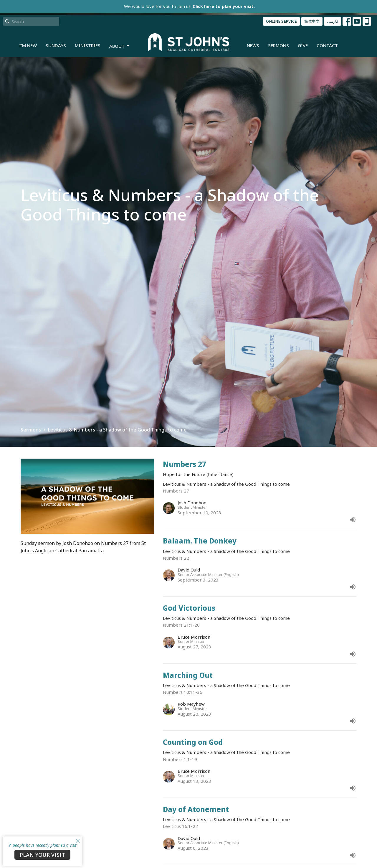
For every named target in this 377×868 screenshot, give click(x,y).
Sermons (278, 45)
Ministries (88, 45)
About (120, 46)
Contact (327, 45)
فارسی (333, 21)
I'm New (28, 45)
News (253, 45)
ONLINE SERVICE (281, 21)
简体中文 (312, 21)
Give (303, 45)
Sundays (56, 45)
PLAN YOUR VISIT (42, 855)
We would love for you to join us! (189, 6)
